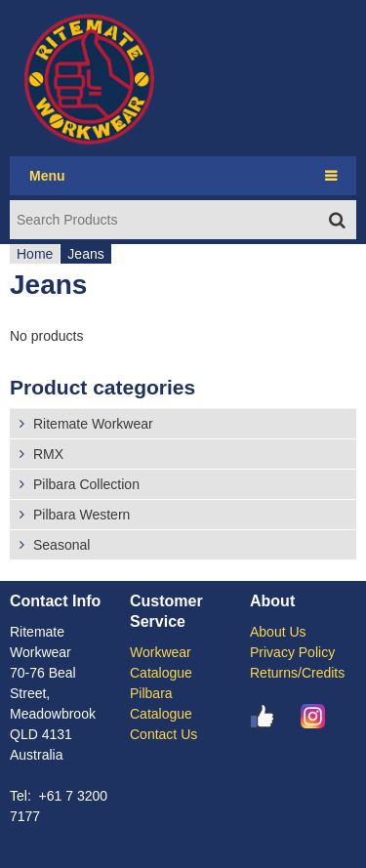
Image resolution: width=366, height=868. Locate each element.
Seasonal (61, 545)
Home (35, 254)
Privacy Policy (292, 652)
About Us (278, 632)
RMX (48, 454)
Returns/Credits (297, 673)
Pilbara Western (81, 515)
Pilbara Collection (86, 484)
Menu (47, 176)
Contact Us (163, 734)
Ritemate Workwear (93, 424)
